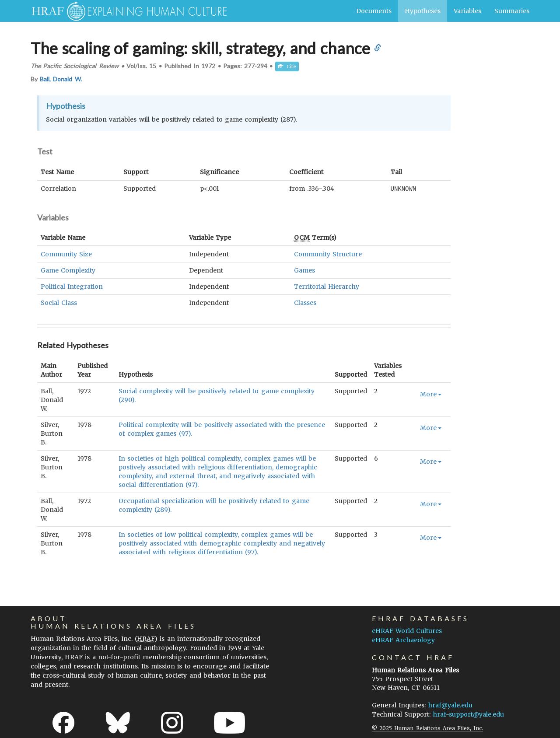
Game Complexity (68, 270)
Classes (305, 302)
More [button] (431, 394)
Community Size (66, 254)
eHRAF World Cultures (407, 630)
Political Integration (72, 286)
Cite (287, 66)
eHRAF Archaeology (403, 640)
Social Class (59, 302)
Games (304, 270)
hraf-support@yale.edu (469, 714)
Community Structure (328, 254)
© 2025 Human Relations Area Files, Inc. (427, 728)
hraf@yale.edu (450, 705)
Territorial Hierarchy (327, 286)
